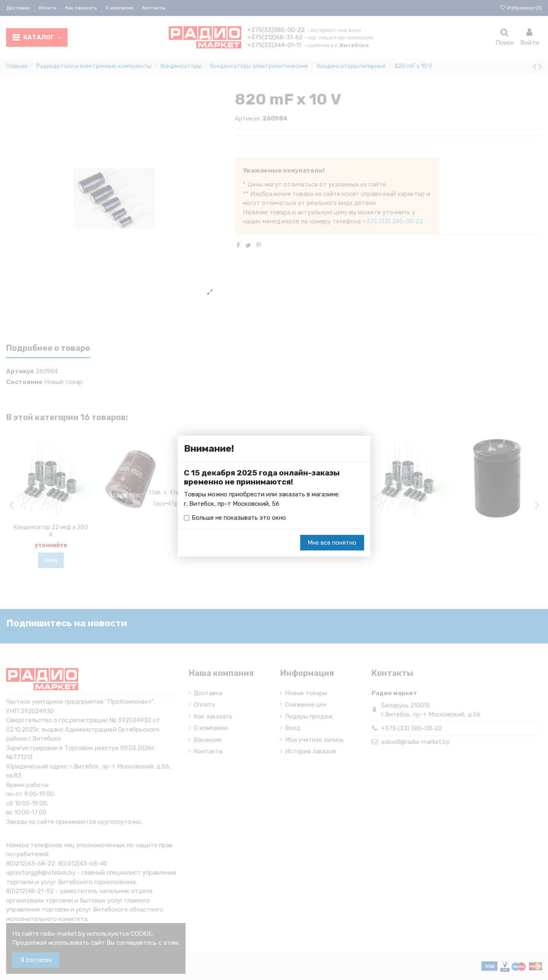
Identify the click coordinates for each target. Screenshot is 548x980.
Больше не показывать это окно (239, 518)
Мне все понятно (332, 543)
